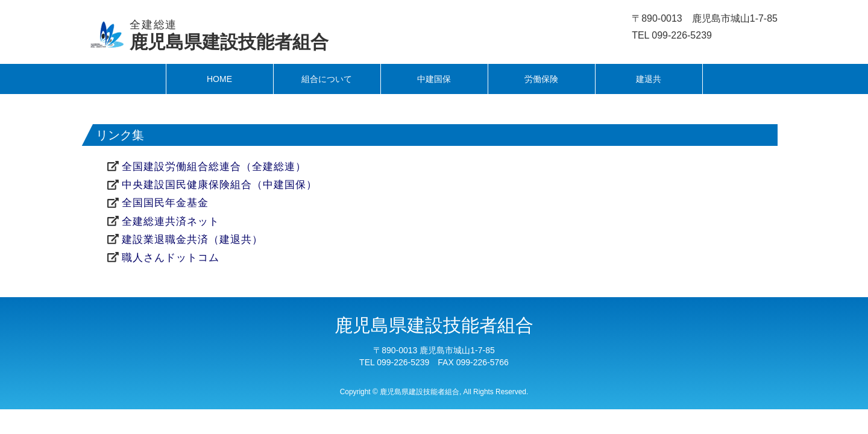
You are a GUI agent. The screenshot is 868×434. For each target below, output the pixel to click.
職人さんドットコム (171, 258)
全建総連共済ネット (171, 222)
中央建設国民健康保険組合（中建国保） (219, 185)
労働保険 (541, 79)
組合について (327, 79)
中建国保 (434, 79)
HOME (219, 79)
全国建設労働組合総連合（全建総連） (214, 167)
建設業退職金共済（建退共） (192, 240)
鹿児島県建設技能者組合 (229, 35)
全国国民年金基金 (165, 203)
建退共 (649, 79)
